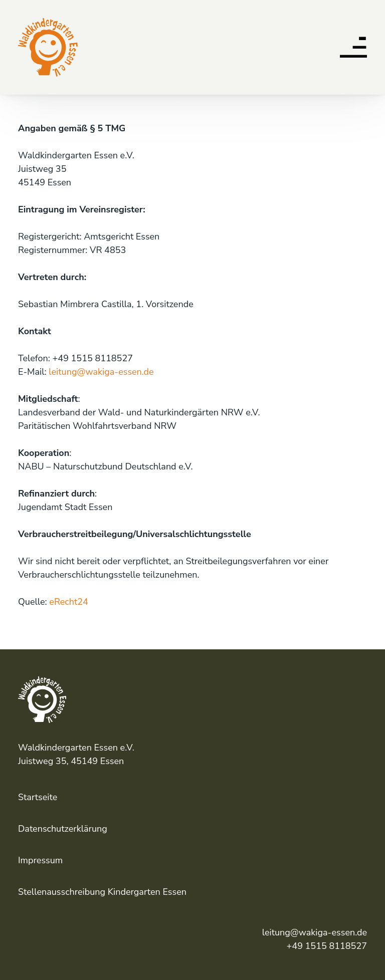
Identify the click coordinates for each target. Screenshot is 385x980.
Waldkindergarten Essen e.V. (46, 22)
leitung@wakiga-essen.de (101, 372)
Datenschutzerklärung (63, 829)
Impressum (40, 860)
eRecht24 (68, 602)
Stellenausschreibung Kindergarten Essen (102, 892)
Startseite (38, 797)
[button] (353, 50)
